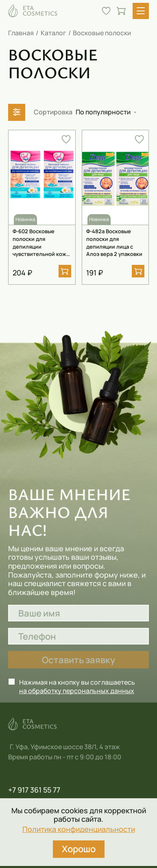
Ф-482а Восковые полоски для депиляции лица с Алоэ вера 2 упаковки (114, 243)
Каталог (53, 33)
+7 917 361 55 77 (34, 790)
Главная (21, 33)
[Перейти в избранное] (106, 11)
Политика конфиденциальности (79, 829)
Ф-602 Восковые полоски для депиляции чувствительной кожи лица (41, 243)
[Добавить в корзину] (65, 271)
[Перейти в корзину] (121, 11)
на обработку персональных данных (77, 691)
